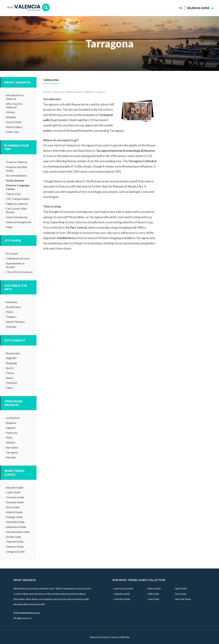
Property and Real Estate (17, 169)
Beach (10, 378)
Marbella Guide (15, 522)
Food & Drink (14, 122)
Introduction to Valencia (15, 97)
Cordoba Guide (15, 497)
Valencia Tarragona (95, 92)
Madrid (10, 442)
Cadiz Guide (13, 492)
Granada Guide (15, 502)
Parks (9, 388)
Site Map (125, 637)
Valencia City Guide (99, 637)
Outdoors (12, 383)
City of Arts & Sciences (19, 272)
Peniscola (12, 433)
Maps (9, 227)
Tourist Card (13, 194)
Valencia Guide (15, 546)
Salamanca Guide (16, 527)
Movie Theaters (15, 322)
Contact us (115, 637)
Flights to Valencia (17, 204)
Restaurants (13, 353)
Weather (11, 117)
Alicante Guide (15, 487)
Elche (9, 437)
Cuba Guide (153, 599)
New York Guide (183, 599)
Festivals (11, 327)
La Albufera (13, 418)
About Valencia (17, 82)
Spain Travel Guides (15, 473)
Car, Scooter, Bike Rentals (16, 210)
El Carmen (12, 254)
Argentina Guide (122, 594)
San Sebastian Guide (18, 532)
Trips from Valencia (13, 403)
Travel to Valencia (17, 162)
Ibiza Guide (13, 507)
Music (10, 312)
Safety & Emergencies (19, 222)
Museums (12, 302)
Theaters (11, 317)
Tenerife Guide (15, 542)
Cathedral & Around (18, 258)
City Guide (13, 240)
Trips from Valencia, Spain (67, 92)
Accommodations (16, 175)
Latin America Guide (124, 589)
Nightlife (11, 358)
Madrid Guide (14, 512)
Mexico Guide (154, 589)
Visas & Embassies (17, 217)
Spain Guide (181, 589)
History (11, 112)
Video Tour (12, 132)
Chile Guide (153, 594)
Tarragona (12, 452)
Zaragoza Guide (15, 551)
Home (46, 92)
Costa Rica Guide (122, 599)
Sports (10, 368)
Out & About (15, 340)
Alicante (11, 457)
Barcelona (12, 447)
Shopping (11, 363)
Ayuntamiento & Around (15, 265)
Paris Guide (181, 594)
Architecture (13, 307)
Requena (11, 423)
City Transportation (18, 199)
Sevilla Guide (14, 537)
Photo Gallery (14, 127)
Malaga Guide (14, 517)
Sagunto (11, 428)
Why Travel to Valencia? (14, 105)
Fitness (10, 373)
